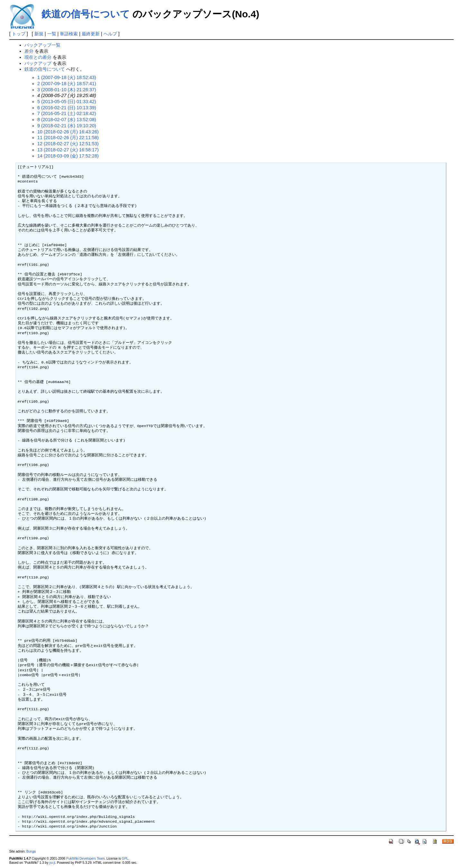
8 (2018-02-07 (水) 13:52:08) (67, 120)
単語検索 (69, 34)
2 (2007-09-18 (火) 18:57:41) (67, 84)
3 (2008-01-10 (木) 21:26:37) (67, 90)
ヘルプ (110, 34)
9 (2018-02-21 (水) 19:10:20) (67, 126)
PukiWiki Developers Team (86, 859)
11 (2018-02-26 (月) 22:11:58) (68, 138)
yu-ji (52, 863)
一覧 (52, 34)
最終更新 (91, 34)
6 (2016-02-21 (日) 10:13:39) (67, 108)
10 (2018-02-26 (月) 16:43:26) (68, 132)
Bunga (31, 851)
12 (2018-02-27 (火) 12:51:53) (68, 144)
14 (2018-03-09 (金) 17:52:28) (68, 156)
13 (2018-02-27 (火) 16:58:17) (68, 150)
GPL (125, 859)
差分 (29, 51)
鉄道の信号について (86, 14)
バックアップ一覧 (42, 45)
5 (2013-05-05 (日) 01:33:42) (67, 102)
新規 (39, 34)
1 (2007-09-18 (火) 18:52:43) (67, 77)
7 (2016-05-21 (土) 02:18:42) (67, 113)
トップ (19, 34)
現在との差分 (38, 57)
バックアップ (38, 63)
